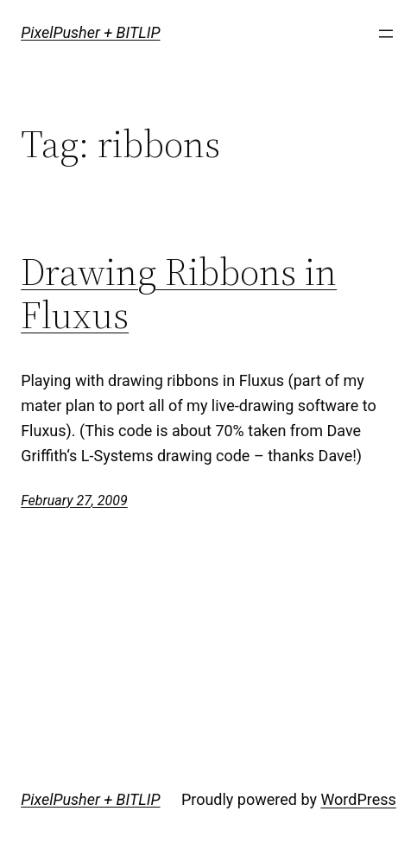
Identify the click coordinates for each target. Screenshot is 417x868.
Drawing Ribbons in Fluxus (179, 294)
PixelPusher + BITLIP (90, 32)
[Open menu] (386, 34)
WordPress (358, 799)
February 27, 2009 (74, 501)
